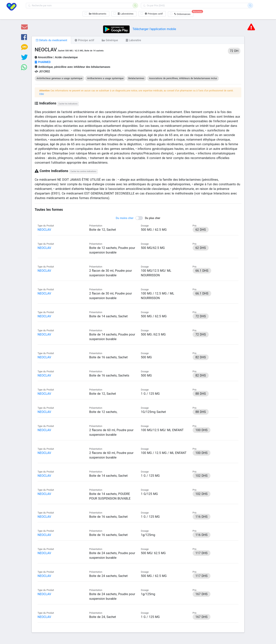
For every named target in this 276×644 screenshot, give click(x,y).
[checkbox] (96, 14)
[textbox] (80, 6)
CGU (42, 94)
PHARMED (43, 62)
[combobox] (80, 6)
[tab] (51, 40)
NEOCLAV (44, 230)
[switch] (138, 218)
